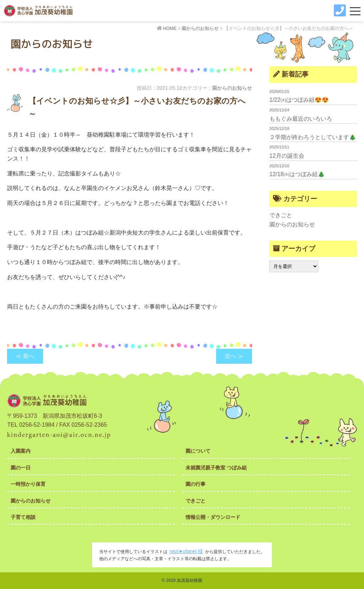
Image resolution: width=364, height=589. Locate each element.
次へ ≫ (234, 356)
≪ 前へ (25, 356)
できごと (281, 215)
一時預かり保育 (28, 484)
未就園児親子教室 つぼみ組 (216, 468)
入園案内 (21, 451)
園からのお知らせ (232, 88)
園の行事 (196, 484)
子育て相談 (23, 517)
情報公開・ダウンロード (213, 517)
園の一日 (21, 468)
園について (198, 451)
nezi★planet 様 (186, 551)
